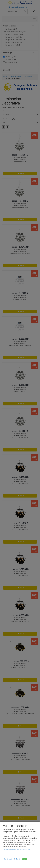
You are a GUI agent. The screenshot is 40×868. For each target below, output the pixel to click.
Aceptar (24, 859)
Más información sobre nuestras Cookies (16, 850)
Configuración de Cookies (13, 859)
